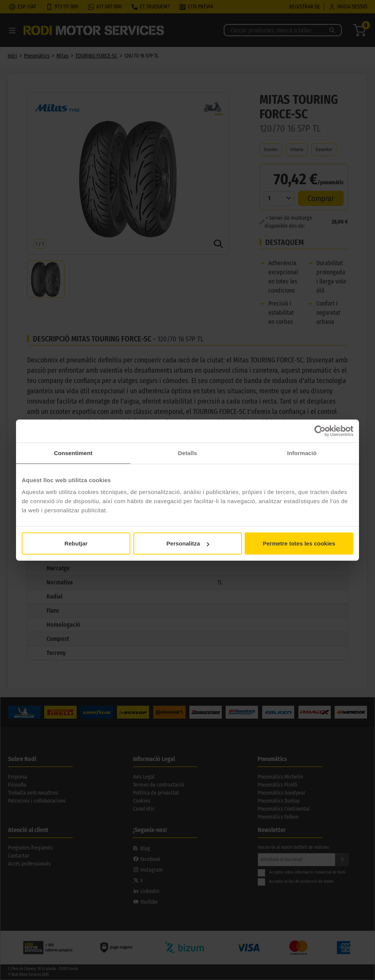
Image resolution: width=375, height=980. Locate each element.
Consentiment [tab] (73, 453)
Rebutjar (76, 543)
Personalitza (188, 543)
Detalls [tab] (187, 453)
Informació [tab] (302, 453)
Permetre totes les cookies (299, 543)
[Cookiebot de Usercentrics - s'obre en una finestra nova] (320, 431)
